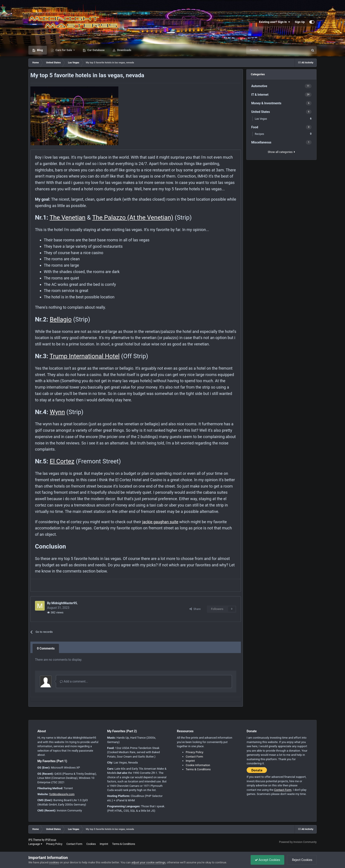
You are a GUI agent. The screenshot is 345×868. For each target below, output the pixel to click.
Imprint (190, 761)
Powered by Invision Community (298, 842)
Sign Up (300, 22)
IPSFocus (51, 840)
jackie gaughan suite (160, 522)
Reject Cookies (301, 860)
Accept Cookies (266, 860)
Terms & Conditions (198, 769)
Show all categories (281, 152)
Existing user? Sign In (275, 22)
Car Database (96, 50)
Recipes (283, 134)
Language (35, 844)
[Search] (266, 50)
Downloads (124, 50)
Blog (40, 50)
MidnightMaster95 (64, 603)
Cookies (91, 844)
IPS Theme (35, 840)
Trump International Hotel (84, 356)
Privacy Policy (195, 752)
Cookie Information (198, 765)
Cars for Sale (64, 50)
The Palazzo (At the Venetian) (133, 217)
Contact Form (194, 757)
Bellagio (61, 319)
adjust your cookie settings (148, 862)
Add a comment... (74, 681)
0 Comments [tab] (46, 648)
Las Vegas (283, 119)
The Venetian (67, 217)
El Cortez (62, 461)
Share (195, 609)
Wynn (57, 412)
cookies (54, 862)
